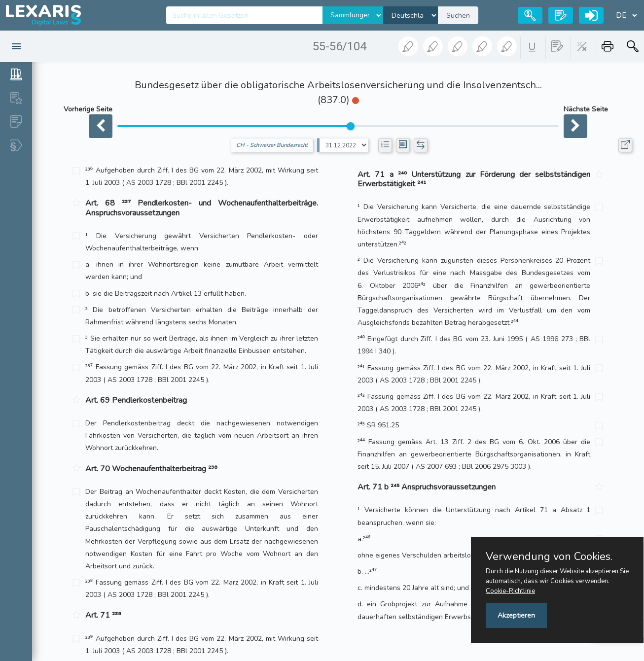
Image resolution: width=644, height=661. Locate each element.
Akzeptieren (516, 615)
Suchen (458, 16)
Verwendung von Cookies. (549, 557)
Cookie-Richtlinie (510, 591)
